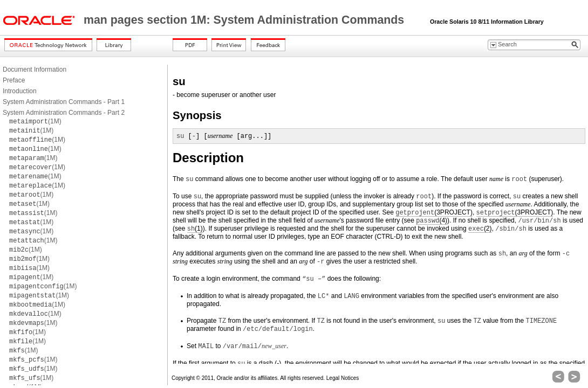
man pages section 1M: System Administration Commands (245, 20)
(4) (432, 221)
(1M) (35, 121)
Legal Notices (343, 378)
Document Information (35, 70)
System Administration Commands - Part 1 (64, 102)
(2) (480, 229)
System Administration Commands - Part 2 (64, 113)
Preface (14, 80)
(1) (195, 229)
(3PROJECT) (434, 213)
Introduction (20, 91)
